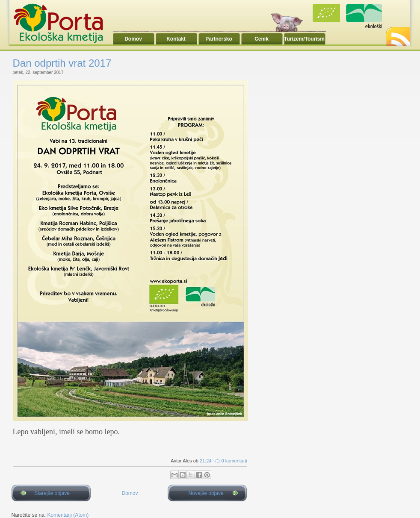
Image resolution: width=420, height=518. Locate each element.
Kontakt (176, 39)
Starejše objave (52, 493)
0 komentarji (234, 461)
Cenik (262, 39)
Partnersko (219, 39)
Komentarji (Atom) (68, 515)
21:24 (206, 461)
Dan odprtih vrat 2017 (62, 63)
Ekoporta (63, 23)
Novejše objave (206, 493)
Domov (133, 39)
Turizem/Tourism (304, 39)
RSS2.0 (397, 34)
